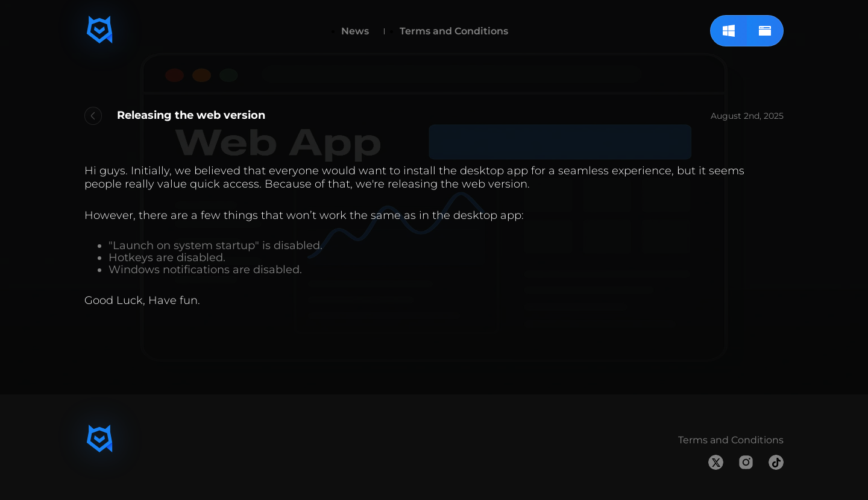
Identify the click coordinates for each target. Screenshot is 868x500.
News (355, 31)
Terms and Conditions (454, 31)
